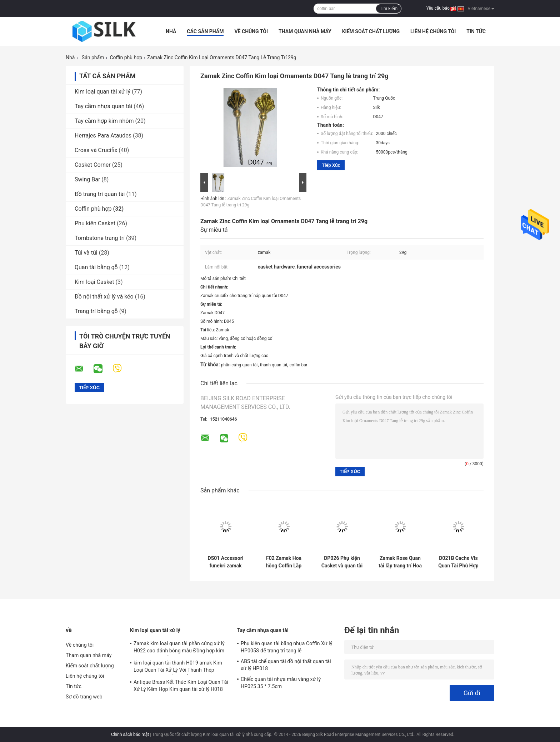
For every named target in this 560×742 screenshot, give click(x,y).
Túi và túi (86, 253)
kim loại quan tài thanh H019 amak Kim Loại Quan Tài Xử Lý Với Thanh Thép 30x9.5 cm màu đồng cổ (178, 667)
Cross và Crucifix (96, 150)
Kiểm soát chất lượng (371, 31)
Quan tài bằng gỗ (96, 267)
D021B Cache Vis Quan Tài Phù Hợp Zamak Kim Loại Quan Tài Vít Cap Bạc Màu (458, 562)
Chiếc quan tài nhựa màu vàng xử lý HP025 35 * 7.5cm (281, 683)
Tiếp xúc (331, 165)
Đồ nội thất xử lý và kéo (104, 297)
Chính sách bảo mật (130, 735)
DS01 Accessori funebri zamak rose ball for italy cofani (226, 562)
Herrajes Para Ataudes (103, 136)
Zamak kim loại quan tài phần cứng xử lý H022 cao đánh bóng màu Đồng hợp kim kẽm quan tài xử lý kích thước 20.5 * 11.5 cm (179, 648)
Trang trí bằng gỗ (96, 311)
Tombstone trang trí (100, 238)
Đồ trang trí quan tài (100, 194)
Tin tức (476, 31)
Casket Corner (93, 165)
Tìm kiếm (389, 9)
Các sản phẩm (205, 31)
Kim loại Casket (94, 282)
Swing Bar (87, 179)
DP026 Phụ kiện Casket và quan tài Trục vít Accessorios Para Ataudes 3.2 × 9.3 (342, 562)
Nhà (171, 31)
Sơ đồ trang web (84, 697)
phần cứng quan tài (239, 365)
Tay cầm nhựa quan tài (103, 106)
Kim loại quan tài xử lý (102, 92)
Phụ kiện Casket (95, 223)
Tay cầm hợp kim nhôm (104, 121)
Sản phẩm (93, 57)
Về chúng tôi (251, 31)
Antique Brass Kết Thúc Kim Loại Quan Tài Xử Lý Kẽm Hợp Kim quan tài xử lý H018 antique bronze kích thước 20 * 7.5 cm (181, 687)
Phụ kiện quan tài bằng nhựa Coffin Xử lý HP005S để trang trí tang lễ (286, 647)
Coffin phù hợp (126, 57)
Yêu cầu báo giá (441, 8)
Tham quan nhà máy (305, 31)
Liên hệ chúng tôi (433, 31)
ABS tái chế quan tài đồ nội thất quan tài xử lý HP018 (286, 665)
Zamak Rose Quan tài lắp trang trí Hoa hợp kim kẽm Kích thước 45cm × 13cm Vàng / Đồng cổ (400, 562)
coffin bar (299, 365)
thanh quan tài (274, 365)
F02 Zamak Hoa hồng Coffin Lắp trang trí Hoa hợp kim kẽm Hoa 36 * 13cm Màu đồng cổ (284, 562)
